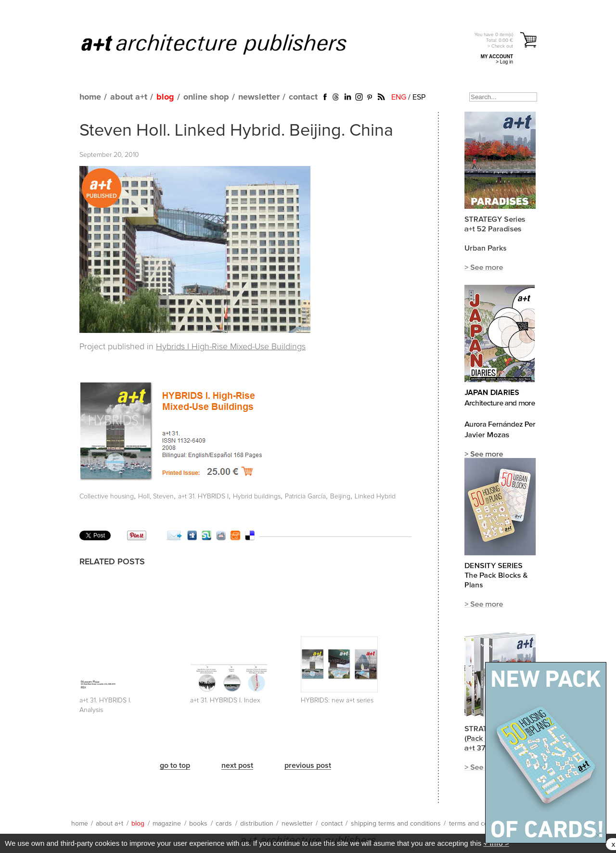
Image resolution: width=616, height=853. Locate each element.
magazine (167, 824)
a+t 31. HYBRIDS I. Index (225, 700)
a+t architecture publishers (226, 44)
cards (224, 824)
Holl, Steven (156, 497)
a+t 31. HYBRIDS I (203, 497)
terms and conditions (480, 824)
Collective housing (107, 497)
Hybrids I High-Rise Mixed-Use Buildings (231, 347)
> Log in (504, 62)
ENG (399, 97)
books (198, 824)
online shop (206, 97)
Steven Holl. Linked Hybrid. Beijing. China (236, 131)
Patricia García (305, 497)
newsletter (259, 97)
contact (303, 97)
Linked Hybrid (375, 497)
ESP (419, 97)
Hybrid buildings (257, 497)
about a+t (129, 97)
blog (165, 97)
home (90, 97)
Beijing (340, 497)
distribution (257, 824)
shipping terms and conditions (396, 824)
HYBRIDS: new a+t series (337, 700)
